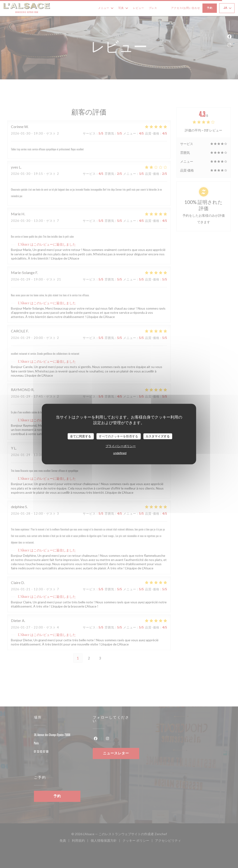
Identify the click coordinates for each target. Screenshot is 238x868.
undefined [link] (120, 453)
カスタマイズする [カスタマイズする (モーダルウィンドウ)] (158, 436)
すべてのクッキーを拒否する (118, 436)
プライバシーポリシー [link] (121, 446)
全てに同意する (81, 436)
